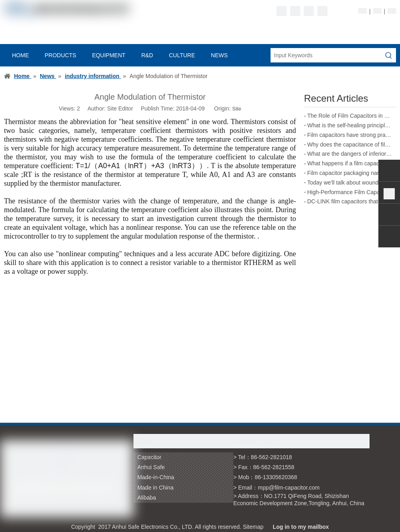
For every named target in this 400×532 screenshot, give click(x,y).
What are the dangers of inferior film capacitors (350, 154)
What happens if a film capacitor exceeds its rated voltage (350, 163)
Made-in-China (156, 477)
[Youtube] (322, 11)
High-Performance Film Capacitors (350, 192)
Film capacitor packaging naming (348, 173)
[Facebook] (282, 11)
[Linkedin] (295, 11)
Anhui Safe (151, 467)
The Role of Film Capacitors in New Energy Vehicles (350, 116)
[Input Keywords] (326, 55)
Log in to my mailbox (301, 527)
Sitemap (253, 527)
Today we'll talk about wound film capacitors (350, 183)
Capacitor (149, 457)
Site (236, 109)
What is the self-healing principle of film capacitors (350, 125)
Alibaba (147, 498)
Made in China (156, 488)
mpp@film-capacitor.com (289, 488)
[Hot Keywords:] (389, 55)
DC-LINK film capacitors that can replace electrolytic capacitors (350, 201)
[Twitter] (309, 11)
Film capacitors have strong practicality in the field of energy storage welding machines (350, 135)
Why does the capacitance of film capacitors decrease (350, 145)
